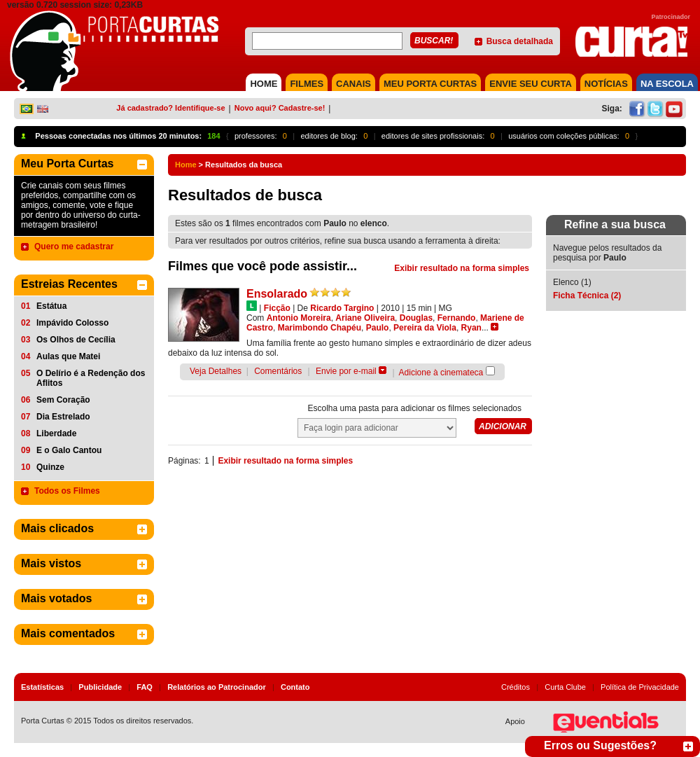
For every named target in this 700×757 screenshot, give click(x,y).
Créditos (516, 687)
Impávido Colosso (72, 323)
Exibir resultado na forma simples (462, 268)
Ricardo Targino (342, 308)
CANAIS (353, 84)
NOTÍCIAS (606, 84)
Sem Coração (63, 400)
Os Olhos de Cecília (76, 340)
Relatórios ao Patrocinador (217, 687)
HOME (264, 84)
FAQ (145, 687)
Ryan (471, 328)
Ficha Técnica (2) (587, 296)
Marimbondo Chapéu (320, 328)
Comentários (278, 371)
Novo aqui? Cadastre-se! (280, 108)
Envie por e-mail (346, 371)
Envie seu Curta (531, 84)
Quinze (50, 467)
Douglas (416, 318)
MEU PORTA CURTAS (430, 84)
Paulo (378, 328)
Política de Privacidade (640, 687)
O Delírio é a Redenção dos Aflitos (91, 378)
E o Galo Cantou (69, 450)
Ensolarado (277, 294)
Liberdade (56, 433)
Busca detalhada (520, 41)
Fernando (457, 318)
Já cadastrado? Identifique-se (170, 108)
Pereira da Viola (425, 328)
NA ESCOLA (667, 84)
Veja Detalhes (216, 371)
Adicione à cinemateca (441, 373)
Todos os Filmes (67, 491)
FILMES (307, 84)
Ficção (277, 308)
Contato (295, 687)
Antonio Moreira (299, 318)
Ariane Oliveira (365, 318)
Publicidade (100, 687)
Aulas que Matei (68, 356)
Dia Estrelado (63, 417)
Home (186, 165)
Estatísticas (42, 687)
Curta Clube (565, 687)
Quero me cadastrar (74, 246)
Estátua (51, 306)
